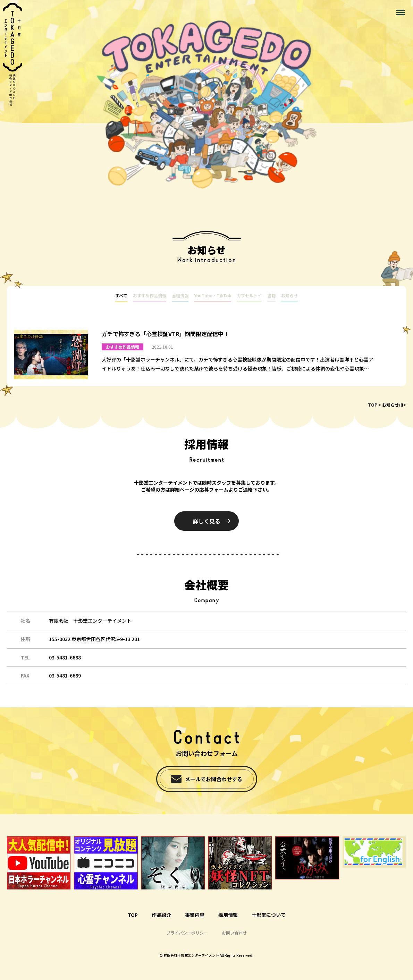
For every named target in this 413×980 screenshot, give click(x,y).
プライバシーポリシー (187, 933)
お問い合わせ (234, 933)
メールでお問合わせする (214, 779)
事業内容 (195, 915)
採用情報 (228, 915)
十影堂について (269, 915)
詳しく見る (206, 521)
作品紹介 (161, 915)
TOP (373, 405)
